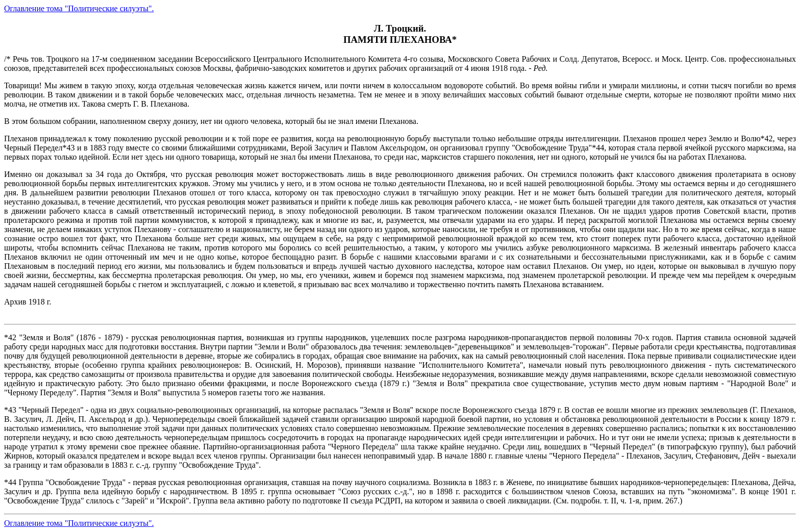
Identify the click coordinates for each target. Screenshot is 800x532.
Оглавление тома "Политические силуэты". (79, 8)
